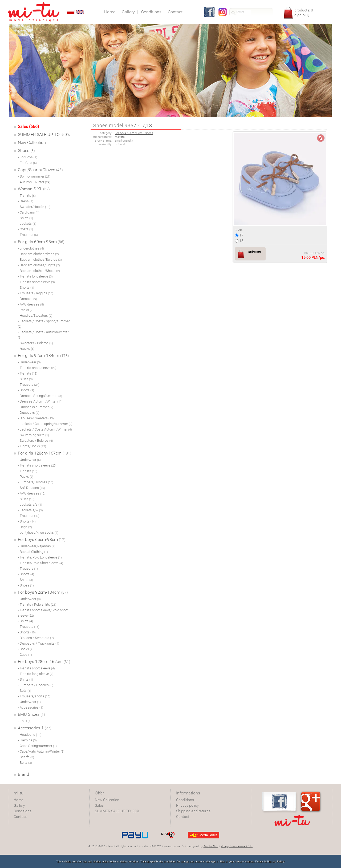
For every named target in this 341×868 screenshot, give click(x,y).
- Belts (25, 763)
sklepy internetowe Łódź (237, 846)
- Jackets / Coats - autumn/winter (43, 335)
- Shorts (26, 288)
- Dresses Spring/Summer (40, 396)
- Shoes (26, 585)
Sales (99, 805)
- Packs (26, 310)
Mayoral (120, 137)
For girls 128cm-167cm (45, 453)
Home (19, 800)
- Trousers (28, 235)
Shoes (26, 150)
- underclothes (31, 248)
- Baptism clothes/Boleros (40, 260)
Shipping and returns (193, 811)
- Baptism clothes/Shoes (39, 271)
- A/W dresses (31, 304)
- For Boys (28, 157)
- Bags (25, 527)
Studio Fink (211, 846)
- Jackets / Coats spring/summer (45, 424)
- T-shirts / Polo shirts (37, 604)
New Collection (32, 142)
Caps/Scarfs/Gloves (40, 170)
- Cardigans (29, 212)
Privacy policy (187, 805)
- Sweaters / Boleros (35, 343)
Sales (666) (28, 126)
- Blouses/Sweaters (36, 418)
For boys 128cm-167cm (44, 662)
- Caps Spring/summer (37, 746)
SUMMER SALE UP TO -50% (44, 134)
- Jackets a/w (30, 510)
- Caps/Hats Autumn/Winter (41, 751)
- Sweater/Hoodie (34, 207)
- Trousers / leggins (36, 293)
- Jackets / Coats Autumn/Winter (45, 429)
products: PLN (304, 13)
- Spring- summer (34, 176)
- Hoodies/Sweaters (35, 316)
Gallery (19, 805)
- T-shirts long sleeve (36, 674)
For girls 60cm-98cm (41, 242)
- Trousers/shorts (34, 696)
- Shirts (25, 218)
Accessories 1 (35, 728)
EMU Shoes (31, 714)
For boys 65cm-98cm (42, 539)
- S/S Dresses (31, 488)
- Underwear (29, 362)
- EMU (25, 721)
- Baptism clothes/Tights (39, 265)
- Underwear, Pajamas (37, 546)
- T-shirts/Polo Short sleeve (40, 563)
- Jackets (27, 224)
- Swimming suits (33, 435)
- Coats (25, 229)
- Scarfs (26, 757)
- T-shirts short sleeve (36, 282)
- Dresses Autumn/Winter (40, 401)
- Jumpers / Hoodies (36, 685)
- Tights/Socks (32, 446)
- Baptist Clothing (33, 552)
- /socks (26, 349)
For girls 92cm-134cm (43, 355)
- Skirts (25, 379)
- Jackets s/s (30, 505)
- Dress (26, 201)
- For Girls (27, 163)
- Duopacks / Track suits (38, 643)
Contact (20, 817)
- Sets (25, 691)
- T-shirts (27, 196)
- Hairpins (27, 740)
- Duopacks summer (36, 407)
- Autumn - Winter (34, 182)
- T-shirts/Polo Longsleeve (40, 557)
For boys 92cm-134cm (43, 592)
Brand (23, 774)
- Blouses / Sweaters (36, 638)
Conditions (23, 811)
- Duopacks (29, 413)
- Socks (26, 649)
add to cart (254, 252)
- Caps (25, 655)
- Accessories (31, 707)
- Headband (30, 735)
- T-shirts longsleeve (35, 276)
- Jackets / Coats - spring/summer (44, 324)
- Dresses (27, 299)
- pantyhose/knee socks (38, 533)
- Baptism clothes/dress (38, 254)
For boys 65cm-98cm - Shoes (134, 133)
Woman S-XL (34, 189)
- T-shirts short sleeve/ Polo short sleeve (43, 613)
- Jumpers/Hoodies (36, 482)
